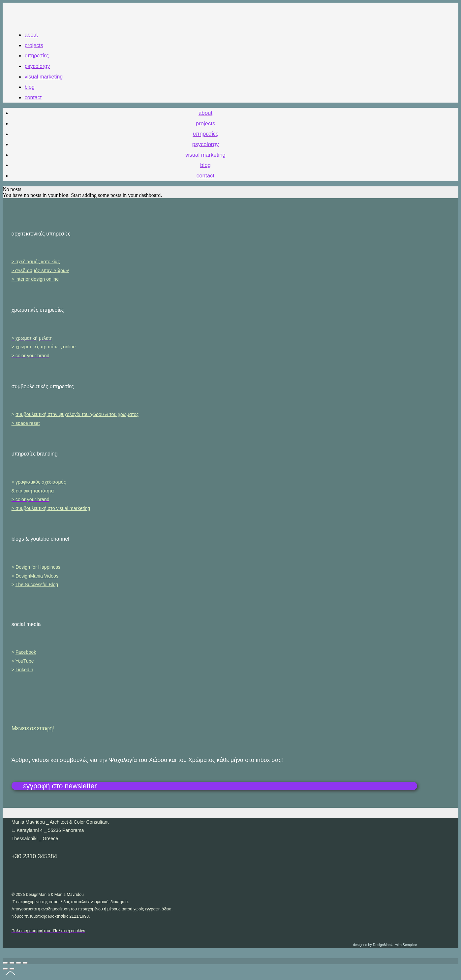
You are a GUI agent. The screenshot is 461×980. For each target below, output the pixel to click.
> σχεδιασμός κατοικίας (36, 262)
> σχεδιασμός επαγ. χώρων (40, 270)
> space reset (26, 423)
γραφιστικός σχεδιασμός (41, 482)
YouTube (25, 661)
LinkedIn (24, 670)
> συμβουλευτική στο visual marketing (51, 508)
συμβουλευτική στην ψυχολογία (77, 414)
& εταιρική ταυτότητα (33, 491)
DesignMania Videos (37, 576)
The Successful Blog (37, 585)
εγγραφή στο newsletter (60, 786)
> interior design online (35, 279)
